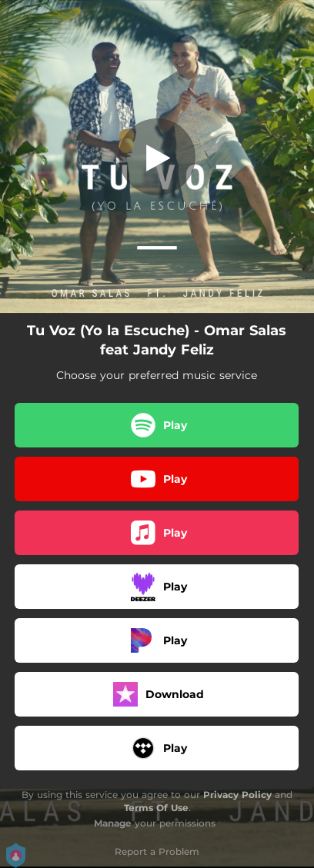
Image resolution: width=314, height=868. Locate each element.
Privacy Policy (237, 795)
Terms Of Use (156, 808)
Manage (113, 823)
